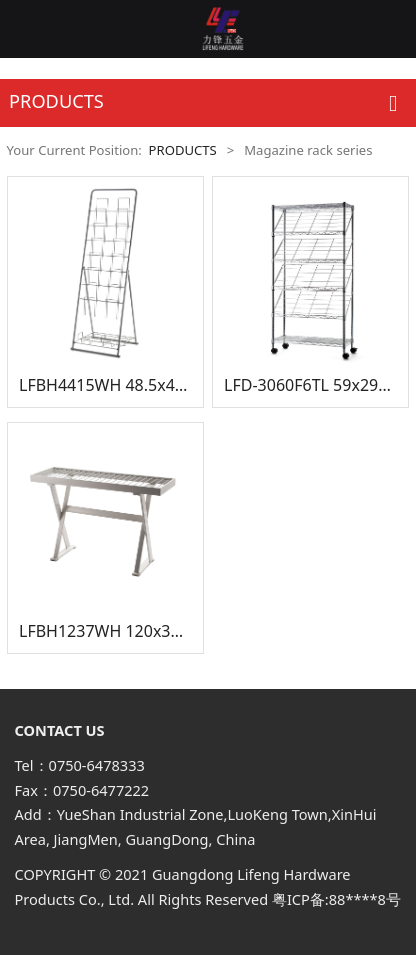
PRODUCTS (183, 150)
